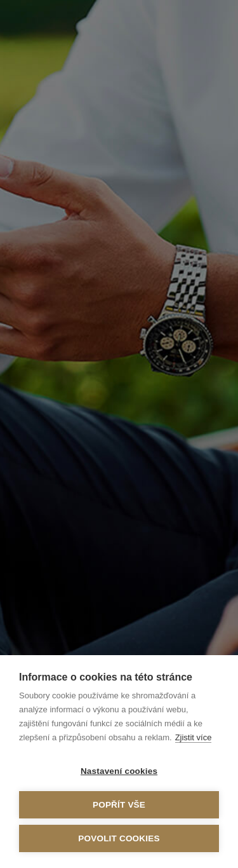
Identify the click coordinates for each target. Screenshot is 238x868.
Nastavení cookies (119, 771)
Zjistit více (194, 737)
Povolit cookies (119, 838)
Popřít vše (119, 805)
